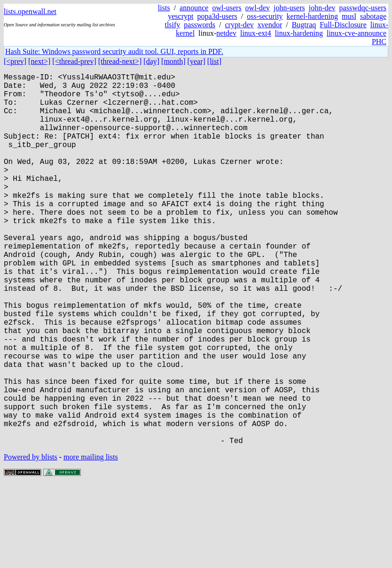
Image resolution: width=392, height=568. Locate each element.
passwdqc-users (363, 8)
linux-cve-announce (357, 33)
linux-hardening (299, 33)
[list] (214, 61)
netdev (226, 33)
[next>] (39, 61)
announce (194, 8)
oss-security (265, 16)
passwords (200, 25)
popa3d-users (217, 16)
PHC (379, 42)
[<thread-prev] (74, 61)
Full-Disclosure (343, 25)
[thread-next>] (120, 61)
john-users (289, 8)
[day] (151, 61)
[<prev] (15, 61)
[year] (196, 61)
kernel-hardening (312, 16)
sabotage (373, 16)
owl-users (227, 8)
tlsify (172, 25)
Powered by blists (31, 540)
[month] (173, 61)
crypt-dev (239, 25)
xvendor (270, 25)
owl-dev (258, 8)
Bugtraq (304, 25)
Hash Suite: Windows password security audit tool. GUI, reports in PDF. (114, 51)
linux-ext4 (256, 33)
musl (349, 16)
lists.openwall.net (30, 12)
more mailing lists (91, 540)
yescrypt (180, 16)
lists (164, 8)
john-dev (322, 8)
